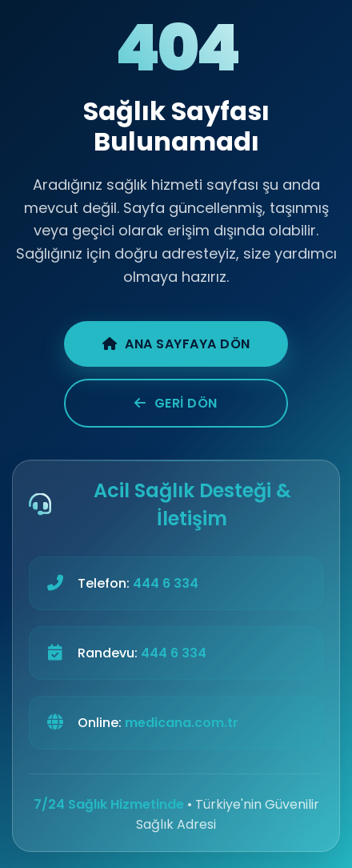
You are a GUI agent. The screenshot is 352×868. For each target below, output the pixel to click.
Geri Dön (176, 403)
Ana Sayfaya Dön (176, 344)
